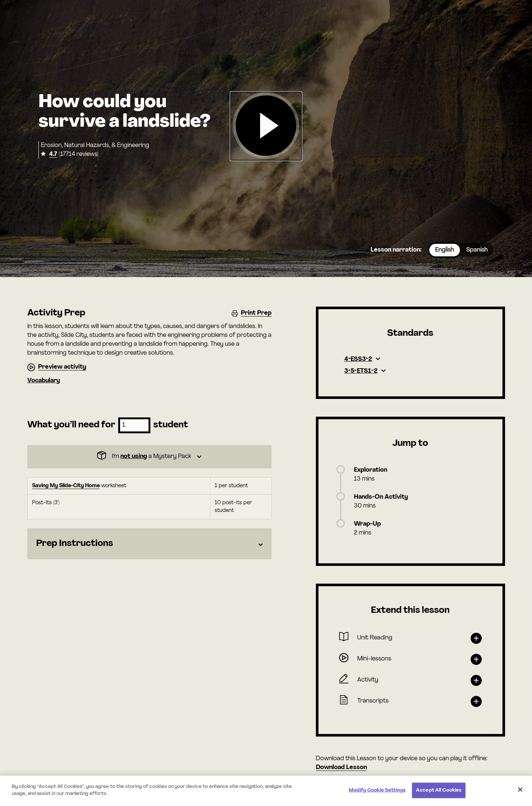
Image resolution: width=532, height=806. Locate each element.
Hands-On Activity (381, 497)
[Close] (520, 789)
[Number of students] (134, 425)
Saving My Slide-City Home (66, 486)
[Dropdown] (149, 457)
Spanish (477, 250)
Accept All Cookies (439, 790)
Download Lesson (341, 768)
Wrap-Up (367, 524)
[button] (266, 126)
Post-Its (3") (46, 503)
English (445, 250)
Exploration (371, 470)
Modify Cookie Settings (377, 790)
